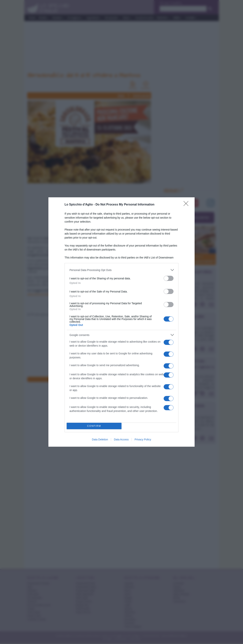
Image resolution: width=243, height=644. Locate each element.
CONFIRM (94, 426)
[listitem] (121, 270)
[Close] (187, 205)
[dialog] (121, 322)
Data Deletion (100, 439)
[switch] (169, 278)
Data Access (121, 439)
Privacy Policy (143, 439)
